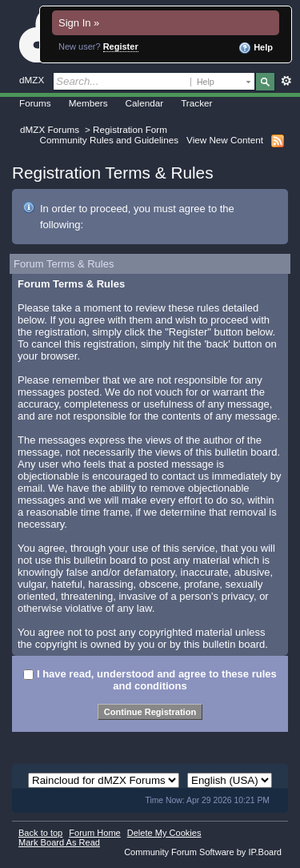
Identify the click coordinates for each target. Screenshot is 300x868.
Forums (35, 103)
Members (88, 103)
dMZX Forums (50, 129)
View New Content (225, 140)
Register (121, 46)
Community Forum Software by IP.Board (203, 852)
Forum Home (94, 833)
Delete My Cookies (164, 833)
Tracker (196, 103)
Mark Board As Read (59, 842)
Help (256, 48)
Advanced (286, 81)
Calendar (145, 103)
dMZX (32, 80)
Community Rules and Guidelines (109, 140)
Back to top (40, 833)
